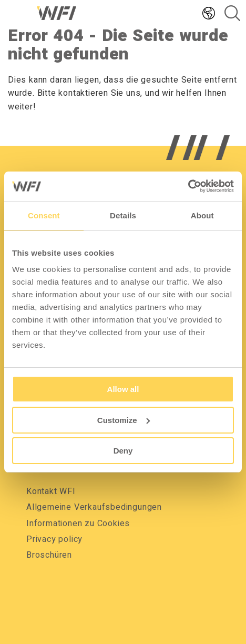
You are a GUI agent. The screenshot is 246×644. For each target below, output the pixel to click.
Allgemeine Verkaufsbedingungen (94, 507)
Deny (123, 451)
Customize (124, 420)
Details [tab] (123, 215)
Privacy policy (54, 539)
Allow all (123, 389)
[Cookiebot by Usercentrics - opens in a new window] (188, 186)
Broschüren (49, 555)
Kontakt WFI (51, 491)
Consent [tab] (44, 215)
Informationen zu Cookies (78, 524)
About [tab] (202, 215)
